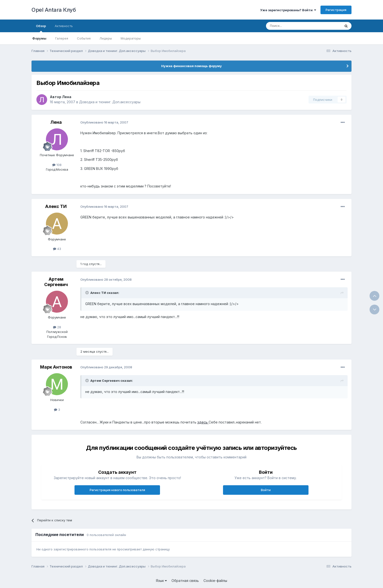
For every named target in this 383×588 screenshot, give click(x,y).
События (84, 38)
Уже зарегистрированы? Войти (288, 10)
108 (57, 165)
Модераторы (131, 38)
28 (57, 327)
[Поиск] (292, 26)
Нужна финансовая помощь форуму (191, 66)
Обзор (41, 28)
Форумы (39, 38)
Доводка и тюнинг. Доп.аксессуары (110, 102)
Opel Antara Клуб (54, 10)
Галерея (62, 38)
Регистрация (336, 10)
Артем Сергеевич (56, 282)
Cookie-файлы (215, 581)
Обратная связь (185, 581)
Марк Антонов (56, 367)
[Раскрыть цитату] (87, 293)
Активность (64, 26)
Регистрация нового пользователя (117, 490)
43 (57, 249)
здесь (203, 422)
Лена (67, 97)
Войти (266, 490)
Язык (161, 581)
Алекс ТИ (56, 206)
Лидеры (106, 38)
